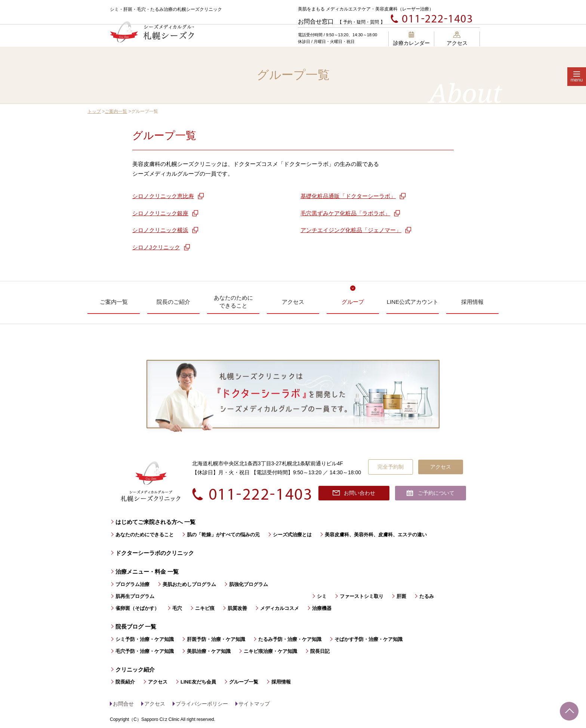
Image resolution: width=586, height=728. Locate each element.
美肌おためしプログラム (189, 584)
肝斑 (401, 596)
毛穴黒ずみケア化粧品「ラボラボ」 (345, 213)
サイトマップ (254, 704)
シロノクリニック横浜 (160, 230)
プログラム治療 (132, 584)
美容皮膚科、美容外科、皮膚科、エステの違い (376, 535)
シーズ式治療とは (292, 535)
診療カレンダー (411, 39)
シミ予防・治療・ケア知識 (145, 639)
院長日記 (320, 651)
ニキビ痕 (205, 608)
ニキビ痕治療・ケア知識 (270, 651)
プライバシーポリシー (202, 704)
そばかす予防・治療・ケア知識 (368, 639)
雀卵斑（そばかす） (137, 608)
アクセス (457, 39)
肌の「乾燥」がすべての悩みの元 (223, 535)
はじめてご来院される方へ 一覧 (155, 522)
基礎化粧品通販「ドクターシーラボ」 (348, 196)
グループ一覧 (244, 682)
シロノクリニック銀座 (160, 213)
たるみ (427, 596)
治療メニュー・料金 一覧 (147, 572)
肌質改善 (237, 608)
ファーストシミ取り (362, 596)
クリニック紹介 (135, 670)
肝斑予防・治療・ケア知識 (216, 639)
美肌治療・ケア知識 (209, 651)
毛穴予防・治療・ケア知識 (145, 651)
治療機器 (322, 608)
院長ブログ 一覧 (136, 627)
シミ (322, 596)
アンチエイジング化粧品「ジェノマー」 (351, 230)
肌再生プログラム (135, 596)
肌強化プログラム (249, 584)
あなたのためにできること (145, 535)
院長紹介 (125, 682)
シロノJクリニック (156, 247)
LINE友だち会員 (198, 682)
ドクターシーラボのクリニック (155, 553)
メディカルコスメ (280, 608)
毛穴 (177, 608)
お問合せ (123, 704)
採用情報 (281, 682)
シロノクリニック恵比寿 (163, 196)
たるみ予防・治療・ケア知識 (290, 639)
